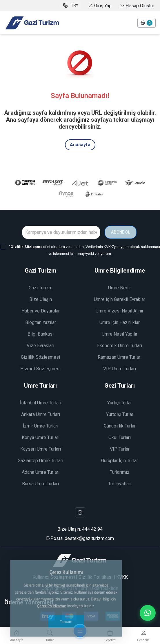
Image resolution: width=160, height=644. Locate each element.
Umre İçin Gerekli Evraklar (120, 299)
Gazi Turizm (41, 288)
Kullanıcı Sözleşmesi (54, 577)
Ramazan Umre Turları (120, 357)
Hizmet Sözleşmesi (40, 369)
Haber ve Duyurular (41, 311)
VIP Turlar (120, 449)
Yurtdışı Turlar (120, 414)
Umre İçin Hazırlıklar (120, 322)
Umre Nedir (120, 288)
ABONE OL (121, 232)
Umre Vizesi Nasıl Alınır (120, 311)
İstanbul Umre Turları (41, 403)
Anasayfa (80, 145)
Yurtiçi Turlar (120, 403)
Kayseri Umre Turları (41, 449)
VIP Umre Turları (120, 369)
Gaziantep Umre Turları (40, 461)
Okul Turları (120, 437)
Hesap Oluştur (137, 6)
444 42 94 (92, 529)
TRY (71, 5)
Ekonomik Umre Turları (120, 346)
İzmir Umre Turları (41, 426)
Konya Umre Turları (41, 437)
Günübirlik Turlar (120, 426)
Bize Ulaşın (41, 299)
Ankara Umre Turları (41, 414)
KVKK (122, 577)
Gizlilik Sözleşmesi (40, 357)
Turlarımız (120, 472)
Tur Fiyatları (120, 484)
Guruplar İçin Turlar (120, 461)
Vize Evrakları (40, 346)
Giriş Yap (100, 6)
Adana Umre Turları (41, 472)
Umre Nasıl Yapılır (120, 334)
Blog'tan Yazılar (41, 322)
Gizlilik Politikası (96, 577)
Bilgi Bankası (41, 334)
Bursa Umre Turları (40, 484)
